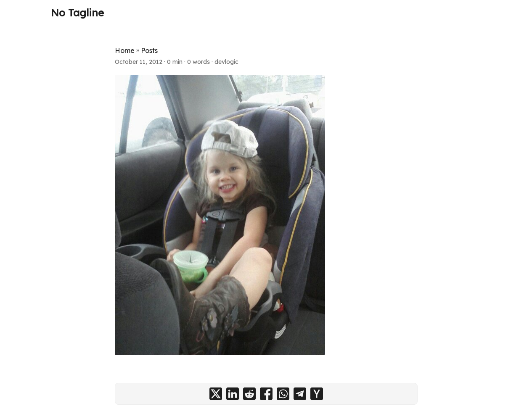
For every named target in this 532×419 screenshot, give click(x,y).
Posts (149, 50)
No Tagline (77, 13)
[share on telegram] (300, 394)
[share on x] (216, 394)
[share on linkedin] (233, 394)
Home (125, 50)
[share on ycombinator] (317, 394)
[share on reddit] (249, 394)
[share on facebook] (266, 394)
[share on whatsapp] (283, 394)
